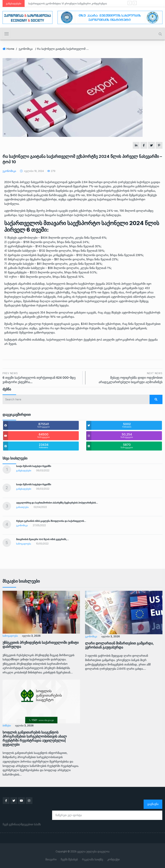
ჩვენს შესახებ (69, 859)
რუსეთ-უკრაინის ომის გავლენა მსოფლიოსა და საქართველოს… (51, 521)
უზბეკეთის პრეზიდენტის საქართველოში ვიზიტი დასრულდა (41, 645)
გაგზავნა (153, 804)
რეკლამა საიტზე (93, 859)
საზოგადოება (24, 544)
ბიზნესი (7, 725)
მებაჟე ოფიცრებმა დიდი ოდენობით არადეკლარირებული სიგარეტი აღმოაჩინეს (126, 377)
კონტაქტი (113, 859)
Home (10, 49)
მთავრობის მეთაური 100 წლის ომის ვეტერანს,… (43, 539)
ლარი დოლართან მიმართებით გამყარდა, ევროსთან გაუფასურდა (119, 645)
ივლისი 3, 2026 (31, 636)
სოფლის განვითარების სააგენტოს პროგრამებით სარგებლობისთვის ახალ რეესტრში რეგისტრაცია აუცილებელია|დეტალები (35, 738)
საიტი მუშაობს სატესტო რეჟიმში (34, 466)
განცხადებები (24, 470)
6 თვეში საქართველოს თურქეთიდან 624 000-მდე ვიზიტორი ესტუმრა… (41, 377)
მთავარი (51, 859)
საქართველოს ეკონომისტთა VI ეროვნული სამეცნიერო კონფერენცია (68, 3)
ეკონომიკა (26, 49)
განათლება (22, 507)
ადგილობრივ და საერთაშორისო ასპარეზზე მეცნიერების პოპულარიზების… (57, 503)
